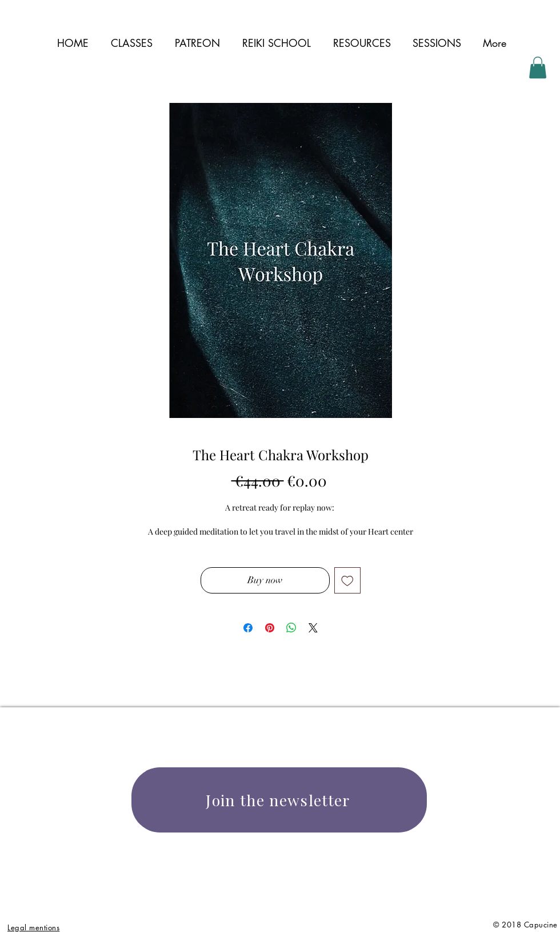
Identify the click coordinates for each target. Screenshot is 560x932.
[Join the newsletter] (279, 800)
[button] (362, 43)
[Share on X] (313, 628)
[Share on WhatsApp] (291, 628)
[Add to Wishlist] (347, 580)
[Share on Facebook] (248, 628)
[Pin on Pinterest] (270, 628)
